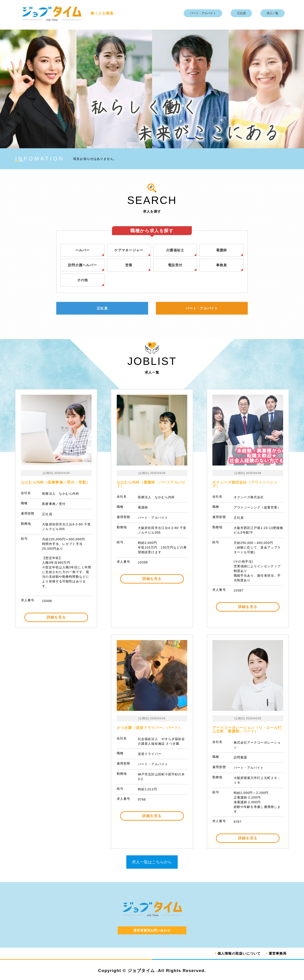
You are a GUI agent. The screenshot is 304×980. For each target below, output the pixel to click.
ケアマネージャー (129, 250)
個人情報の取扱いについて (237, 954)
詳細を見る (56, 618)
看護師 (221, 250)
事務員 (221, 265)
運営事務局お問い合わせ (152, 931)
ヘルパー (82, 250)
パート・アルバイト (203, 13)
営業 (129, 265)
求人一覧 (272, 13)
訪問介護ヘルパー (83, 265)
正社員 (241, 13)
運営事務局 (277, 954)
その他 (83, 280)
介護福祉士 (175, 250)
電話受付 (175, 265)
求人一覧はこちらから (152, 862)
